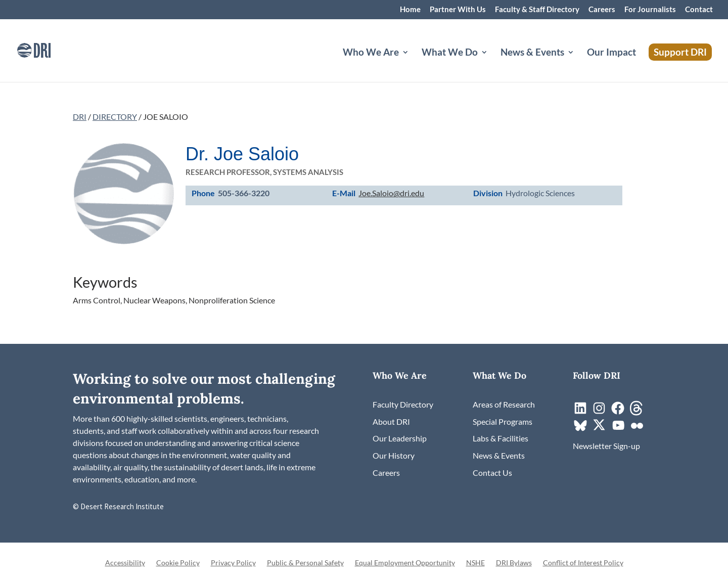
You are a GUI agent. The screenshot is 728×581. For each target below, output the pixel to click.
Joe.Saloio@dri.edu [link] (391, 193)
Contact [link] (699, 10)
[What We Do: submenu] (492, 64)
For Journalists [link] (650, 10)
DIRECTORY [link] (115, 117)
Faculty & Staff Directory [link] (537, 10)
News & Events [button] (532, 53)
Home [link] (410, 10)
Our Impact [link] (611, 53)
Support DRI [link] (680, 52)
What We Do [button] (450, 53)
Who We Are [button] (371, 53)
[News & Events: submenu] (579, 64)
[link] (48, 49)
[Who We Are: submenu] (414, 64)
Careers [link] (602, 10)
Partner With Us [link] (458, 10)
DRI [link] (80, 117)
